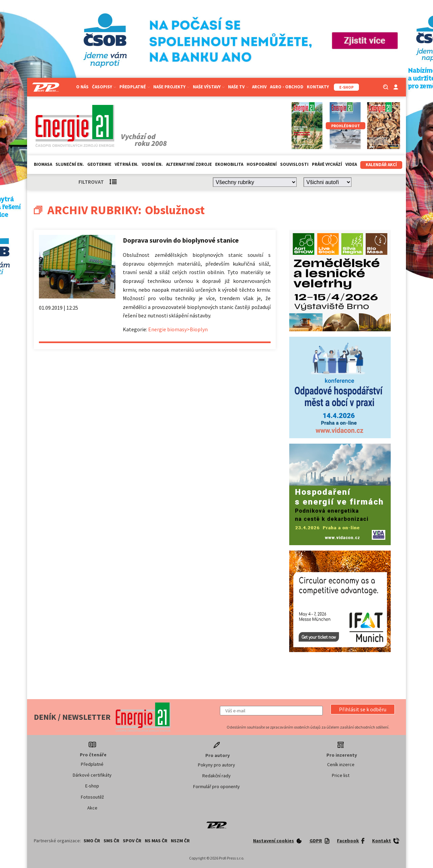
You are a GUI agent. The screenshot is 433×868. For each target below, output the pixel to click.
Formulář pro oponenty (216, 786)
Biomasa (43, 164)
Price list (341, 775)
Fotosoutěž (92, 797)
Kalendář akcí (381, 165)
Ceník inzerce (341, 764)
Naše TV (238, 87)
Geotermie (99, 164)
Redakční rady (216, 776)
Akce (92, 808)
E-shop (92, 786)
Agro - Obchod (287, 87)
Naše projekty (171, 87)
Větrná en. (127, 164)
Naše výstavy (209, 87)
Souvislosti (294, 164)
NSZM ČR (180, 841)
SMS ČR (111, 841)
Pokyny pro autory (216, 765)
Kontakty (318, 87)
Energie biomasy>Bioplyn (178, 329)
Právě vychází (327, 164)
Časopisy (104, 87)
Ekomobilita (229, 164)
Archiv (259, 87)
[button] (363, 709)
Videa (351, 164)
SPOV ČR (132, 841)
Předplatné (135, 87)
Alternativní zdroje (189, 164)
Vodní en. (152, 164)
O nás (82, 87)
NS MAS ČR (156, 841)
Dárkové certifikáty (92, 775)
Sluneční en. (70, 164)
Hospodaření (262, 164)
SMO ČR (92, 841)
